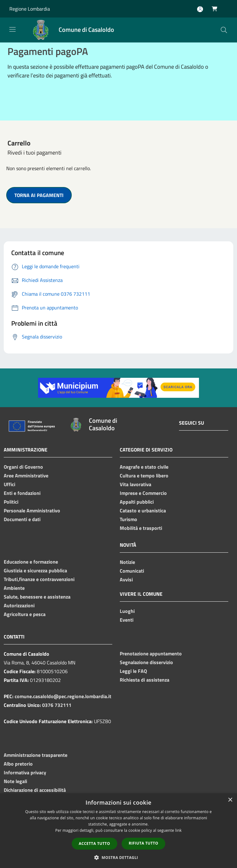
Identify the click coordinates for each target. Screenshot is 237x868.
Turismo (128, 519)
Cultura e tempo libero (144, 476)
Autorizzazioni (19, 605)
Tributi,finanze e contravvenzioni (39, 579)
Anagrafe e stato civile (144, 467)
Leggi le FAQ (133, 671)
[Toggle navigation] (12, 29)
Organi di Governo (23, 467)
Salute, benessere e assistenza (37, 597)
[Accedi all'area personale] (200, 9)
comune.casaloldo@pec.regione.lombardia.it (63, 696)
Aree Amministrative (26, 476)
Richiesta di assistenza (145, 680)
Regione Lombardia (30, 9)
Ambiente (14, 588)
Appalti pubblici (137, 502)
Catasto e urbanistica (143, 510)
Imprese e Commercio (143, 493)
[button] (119, 857)
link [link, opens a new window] (179, 830)
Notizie (127, 562)
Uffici (10, 484)
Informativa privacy (25, 772)
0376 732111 (57, 705)
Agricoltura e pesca (25, 614)
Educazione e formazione (31, 562)
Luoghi (127, 611)
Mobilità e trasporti (141, 528)
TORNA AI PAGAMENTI (39, 195)
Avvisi (126, 579)
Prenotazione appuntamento (151, 653)
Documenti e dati (22, 519)
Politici (11, 502)
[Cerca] (224, 30)
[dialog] (119, 831)
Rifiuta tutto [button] (144, 843)
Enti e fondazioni (22, 493)
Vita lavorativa (135, 484)
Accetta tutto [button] (94, 843)
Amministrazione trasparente (36, 755)
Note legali (15, 781)
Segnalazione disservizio (146, 662)
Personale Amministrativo (32, 510)
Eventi (127, 620)
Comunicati (132, 571)
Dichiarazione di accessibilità (35, 790)
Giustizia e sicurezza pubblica (35, 570)
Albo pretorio (18, 764)
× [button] (230, 800)
